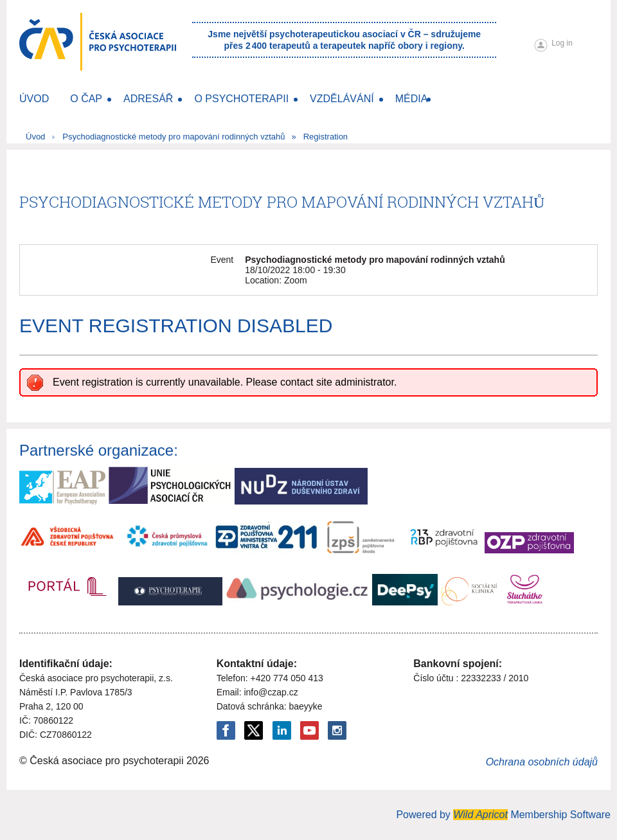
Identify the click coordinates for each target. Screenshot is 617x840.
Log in (562, 43)
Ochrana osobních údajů (542, 762)
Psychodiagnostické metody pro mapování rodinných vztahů (174, 137)
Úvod (35, 137)
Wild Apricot (480, 815)
